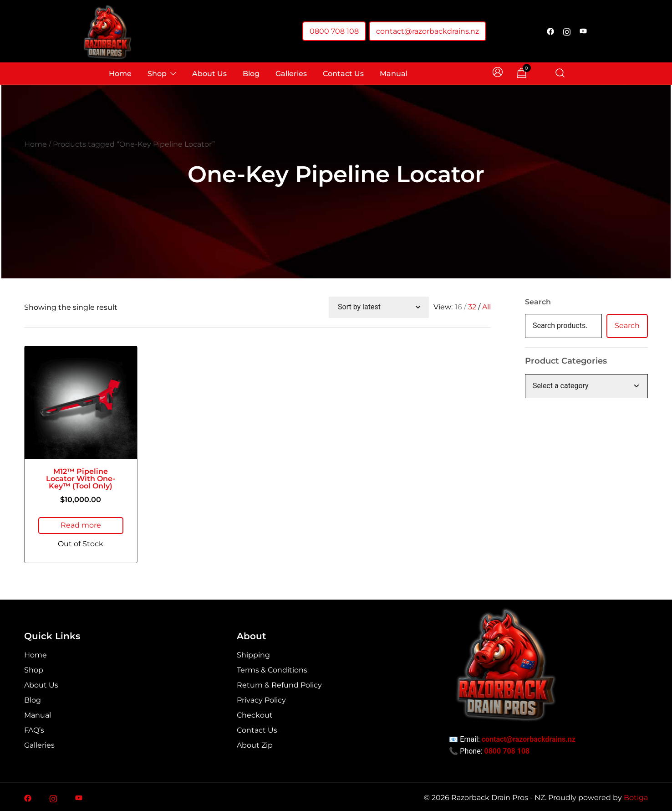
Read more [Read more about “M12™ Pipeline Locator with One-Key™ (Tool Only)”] (81, 525)
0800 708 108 (334, 31)
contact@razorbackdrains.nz (428, 31)
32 (472, 307)
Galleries (291, 74)
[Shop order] (379, 307)
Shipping (253, 654)
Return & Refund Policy (279, 684)
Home (120, 74)
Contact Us (343, 74)
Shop (157, 74)
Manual (394, 74)
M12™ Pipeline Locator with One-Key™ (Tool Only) (81, 479)
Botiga (636, 797)
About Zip (255, 744)
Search (538, 302)
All (486, 307)
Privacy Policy (261, 699)
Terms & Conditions (272, 669)
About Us (209, 74)
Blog (251, 74)
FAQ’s (34, 729)
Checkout (255, 714)
